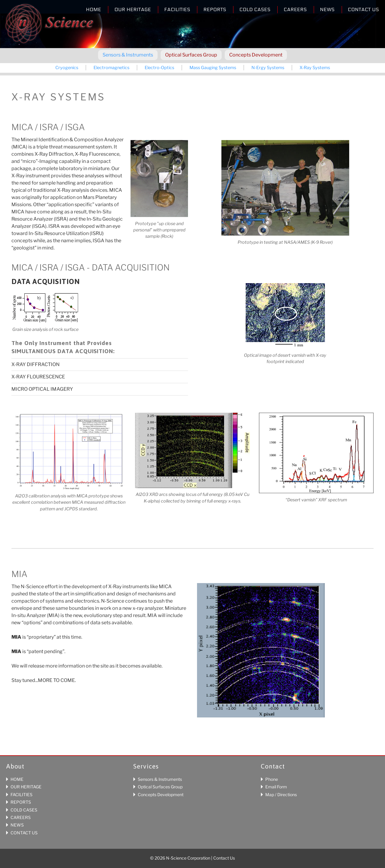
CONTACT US (24, 833)
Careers (295, 9)
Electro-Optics (159, 68)
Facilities (177, 9)
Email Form (276, 787)
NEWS (17, 825)
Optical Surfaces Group (191, 55)
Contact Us (363, 9)
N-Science (49, 25)
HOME (17, 779)
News (327, 9)
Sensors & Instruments (128, 55)
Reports (215, 9)
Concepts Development (256, 55)
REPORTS (21, 802)
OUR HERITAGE (26, 787)
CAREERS (21, 817)
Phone (272, 779)
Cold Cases (255, 9)
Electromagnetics (111, 68)
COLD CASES (24, 810)
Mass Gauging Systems (213, 68)
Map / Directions (281, 795)
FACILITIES (22, 795)
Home (94, 9)
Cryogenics (67, 68)
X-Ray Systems (315, 68)
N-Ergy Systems (268, 68)
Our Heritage (133, 9)
